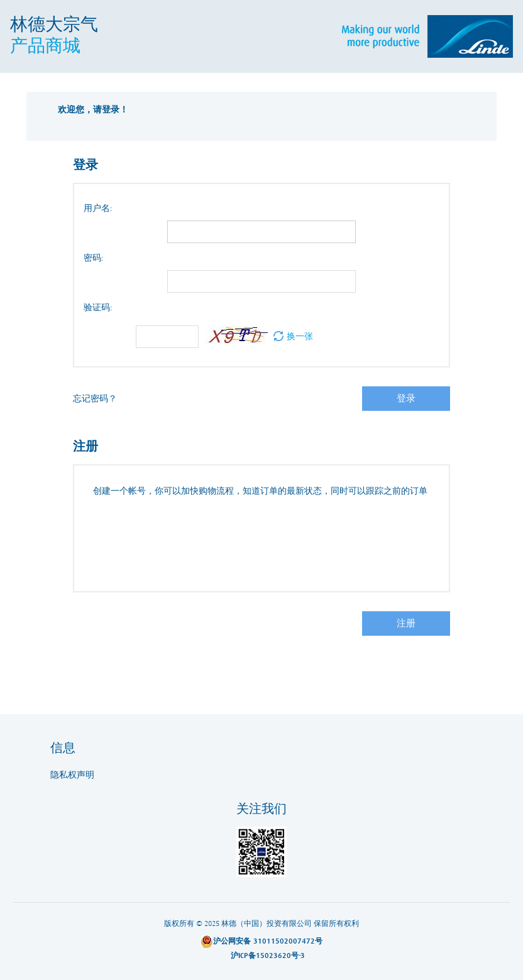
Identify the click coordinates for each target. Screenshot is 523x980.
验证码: (98, 308)
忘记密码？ (95, 399)
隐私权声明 (72, 775)
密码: (94, 258)
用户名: (98, 209)
